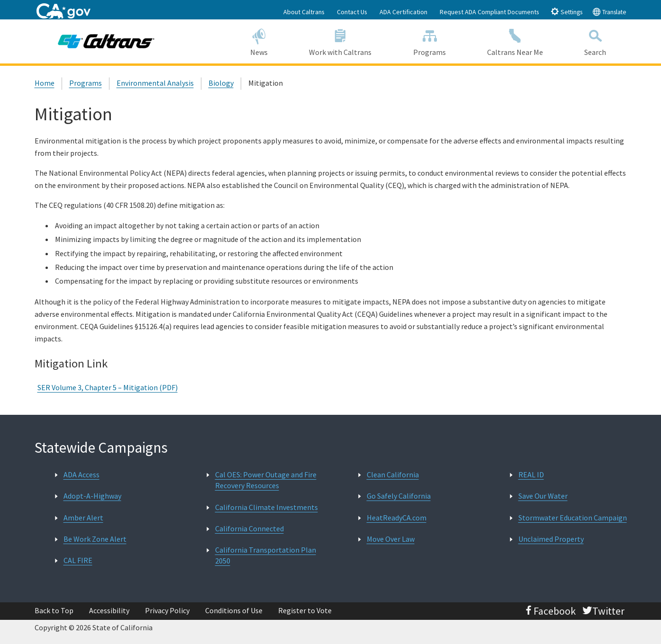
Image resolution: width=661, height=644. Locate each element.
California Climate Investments (267, 507)
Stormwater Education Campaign (573, 518)
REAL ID (531, 474)
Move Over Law (391, 539)
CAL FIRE (78, 560)
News (259, 41)
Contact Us (352, 12)
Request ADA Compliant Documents (489, 12)
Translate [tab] (609, 12)
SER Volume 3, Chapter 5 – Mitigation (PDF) (108, 387)
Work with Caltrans (340, 41)
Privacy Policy (167, 610)
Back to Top (54, 610)
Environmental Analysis (155, 83)
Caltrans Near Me (515, 41)
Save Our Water (543, 496)
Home (45, 83)
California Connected (249, 528)
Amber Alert (83, 518)
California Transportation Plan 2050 (266, 555)
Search (595, 41)
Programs (429, 41)
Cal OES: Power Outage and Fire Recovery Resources (266, 480)
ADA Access (81, 474)
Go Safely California (399, 496)
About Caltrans (304, 12)
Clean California (393, 474)
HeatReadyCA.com (397, 518)
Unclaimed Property (551, 539)
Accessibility (109, 610)
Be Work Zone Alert (95, 539)
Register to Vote (305, 610)
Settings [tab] (566, 12)
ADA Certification (403, 12)
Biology (221, 83)
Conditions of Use (234, 610)
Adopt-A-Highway (92, 496)
